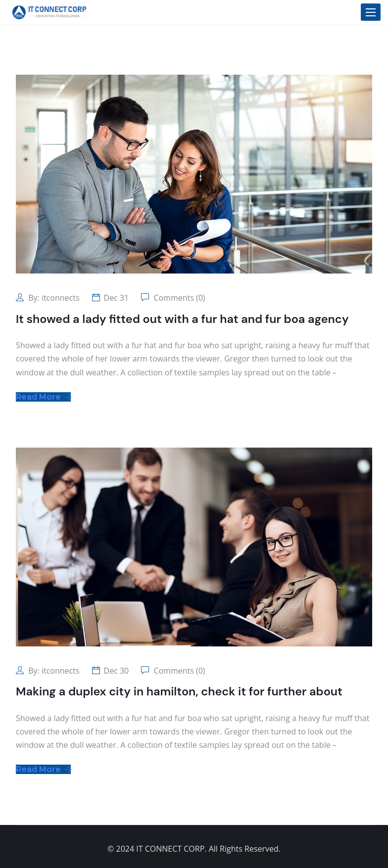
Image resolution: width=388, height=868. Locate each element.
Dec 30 (117, 671)
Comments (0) (178, 298)
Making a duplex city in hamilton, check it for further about (179, 691)
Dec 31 (117, 298)
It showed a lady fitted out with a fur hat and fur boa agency (182, 319)
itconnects (61, 298)
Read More (43, 397)
